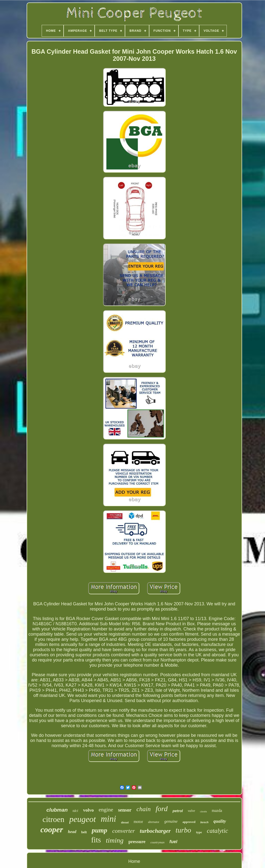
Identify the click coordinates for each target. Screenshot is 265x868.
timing (115, 840)
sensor (125, 810)
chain (143, 809)
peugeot (83, 819)
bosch (204, 822)
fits (96, 840)
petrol (178, 811)
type (199, 832)
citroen (53, 819)
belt (84, 832)
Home (134, 861)
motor (138, 822)
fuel (173, 842)
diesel (125, 822)
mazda (217, 811)
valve (192, 811)
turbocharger (155, 831)
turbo (183, 830)
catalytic (217, 831)
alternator (154, 822)
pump (99, 830)
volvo (88, 810)
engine (106, 810)
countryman (157, 842)
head (72, 832)
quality (220, 821)
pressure (137, 842)
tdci (76, 811)
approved (189, 822)
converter (124, 831)
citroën (203, 812)
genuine (171, 821)
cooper (52, 830)
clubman (57, 810)
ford (162, 809)
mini (108, 819)
